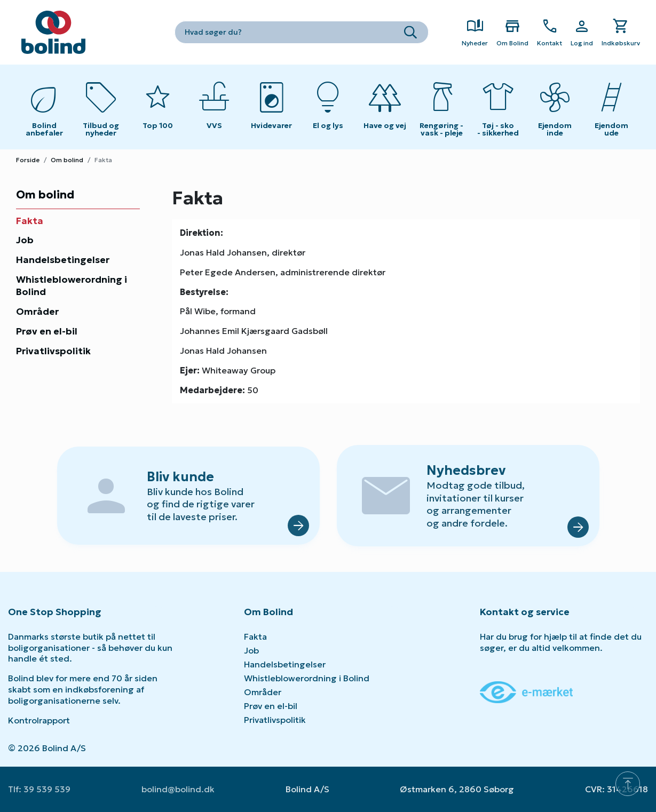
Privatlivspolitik (53, 351)
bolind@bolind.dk (178, 789)
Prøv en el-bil (47, 331)
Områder (37, 312)
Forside (28, 160)
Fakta (30, 221)
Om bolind (67, 160)
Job (25, 240)
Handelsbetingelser (63, 260)
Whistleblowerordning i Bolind (72, 286)
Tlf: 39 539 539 (39, 789)
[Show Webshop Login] (582, 33)
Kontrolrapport (39, 720)
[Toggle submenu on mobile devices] (215, 107)
